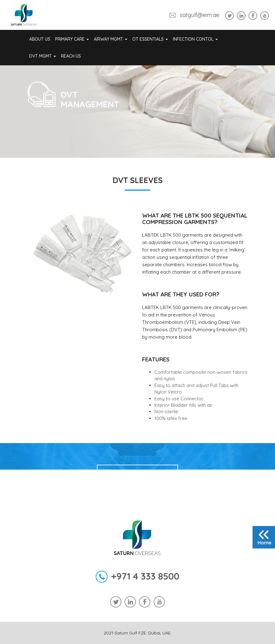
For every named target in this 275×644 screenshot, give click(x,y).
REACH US (71, 56)
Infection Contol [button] (195, 39)
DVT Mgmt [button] (43, 56)
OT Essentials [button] (150, 39)
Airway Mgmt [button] (111, 39)
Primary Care (72, 39)
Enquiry (137, 475)
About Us (40, 39)
